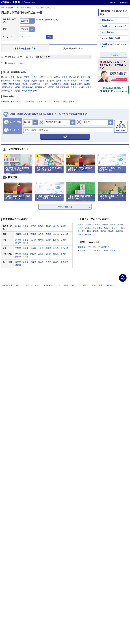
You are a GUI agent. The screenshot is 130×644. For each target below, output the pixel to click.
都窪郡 (4, 84)
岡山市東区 (6, 81)
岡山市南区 (17, 81)
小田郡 (45, 84)
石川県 (33, 240)
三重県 (18, 248)
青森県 (26, 226)
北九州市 (81, 231)
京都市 (88, 228)
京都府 (33, 248)
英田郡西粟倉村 (62, 87)
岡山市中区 (85, 77)
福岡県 (18, 262)
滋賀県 (26, 248)
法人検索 (21, 8)
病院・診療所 (69, 102)
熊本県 (41, 262)
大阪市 (88, 225)
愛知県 (26, 243)
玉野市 (27, 77)
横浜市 (81, 225)
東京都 (56, 234)
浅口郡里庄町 (35, 84)
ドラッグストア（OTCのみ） (49, 102)
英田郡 (51, 87)
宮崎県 (56, 262)
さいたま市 (97, 228)
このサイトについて (32, 285)
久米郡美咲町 (7, 91)
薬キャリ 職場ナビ (8, 8)
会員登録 (124, 3)
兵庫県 (48, 248)
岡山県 (29, 8)
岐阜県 (63, 240)
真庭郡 (66, 84)
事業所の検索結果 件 (25, 48)
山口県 (48, 254)
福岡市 (113, 225)
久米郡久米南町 (85, 87)
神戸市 (120, 225)
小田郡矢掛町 (56, 84)
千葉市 (122, 228)
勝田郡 (17, 87)
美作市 (59, 81)
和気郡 (74, 81)
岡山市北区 (74, 77)
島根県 (26, 254)
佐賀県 (26, 262)
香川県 (63, 254)
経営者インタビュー (52, 285)
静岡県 (18, 243)
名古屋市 (97, 225)
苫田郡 (87, 84)
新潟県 (18, 240)
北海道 (18, 226)
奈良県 (56, 248)
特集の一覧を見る (65, 207)
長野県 (56, 240)
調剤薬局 (5, 102)
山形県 (56, 226)
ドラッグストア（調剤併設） (23, 102)
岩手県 (33, 226)
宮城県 (41, 226)
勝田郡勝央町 (28, 87)
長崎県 (33, 262)
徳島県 (56, 254)
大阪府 (41, 248)
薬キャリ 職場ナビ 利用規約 (103, 285)
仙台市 (114, 228)
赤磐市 (57, 77)
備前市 (42, 81)
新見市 (34, 81)
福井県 (41, 240)
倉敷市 (12, 77)
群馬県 (33, 234)
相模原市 (119, 231)
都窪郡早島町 (14, 84)
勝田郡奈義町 (41, 87)
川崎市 (81, 228)
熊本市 (111, 231)
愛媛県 (18, 257)
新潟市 (96, 231)
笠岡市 (34, 77)
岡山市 (4, 77)
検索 (49, 37)
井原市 (42, 77)
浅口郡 (25, 84)
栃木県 (26, 234)
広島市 (107, 228)
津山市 (19, 77)
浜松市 (103, 231)
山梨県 (48, 240)
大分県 (48, 262)
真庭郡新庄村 (77, 84)
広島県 (41, 254)
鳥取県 (18, 254)
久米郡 (74, 87)
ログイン (114, 3)
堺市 (89, 231)
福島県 (63, 226)
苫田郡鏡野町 (7, 87)
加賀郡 (17, 91)
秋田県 (48, 226)
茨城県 (18, 234)
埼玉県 (41, 234)
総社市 (49, 77)
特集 (86, 285)
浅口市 (66, 81)
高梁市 (27, 81)
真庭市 (65, 77)
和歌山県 (64, 248)
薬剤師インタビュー (72, 285)
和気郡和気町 (84, 81)
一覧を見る (113, 55)
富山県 (26, 240)
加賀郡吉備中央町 (29, 91)
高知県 (26, 257)
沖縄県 (18, 265)
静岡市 (88, 234)
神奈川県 (64, 234)
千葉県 (48, 234)
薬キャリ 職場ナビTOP (12, 285)
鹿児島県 (64, 262)
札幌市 (105, 225)
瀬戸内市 (50, 81)
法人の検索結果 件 (73, 48)
